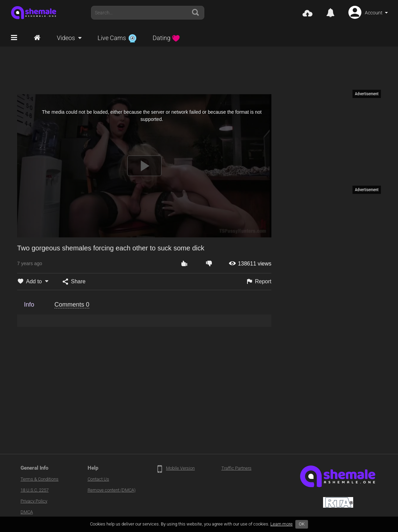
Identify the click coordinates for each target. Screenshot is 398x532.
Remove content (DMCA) (112, 490)
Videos (66, 38)
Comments (72, 305)
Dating (166, 38)
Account (374, 13)
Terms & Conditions (40, 479)
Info (29, 305)
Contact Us (98, 479)
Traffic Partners (236, 468)
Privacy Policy (34, 501)
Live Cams (117, 38)
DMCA (27, 512)
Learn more (281, 524)
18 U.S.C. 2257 (35, 490)
